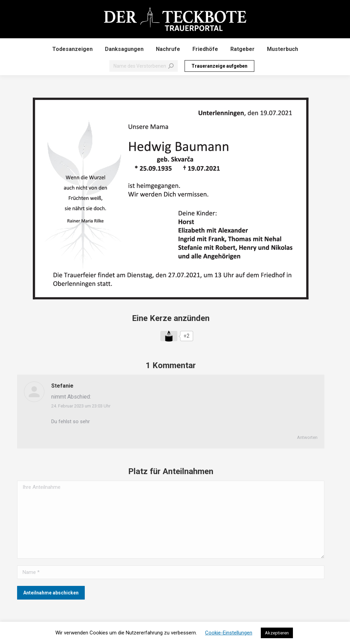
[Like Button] (169, 336)
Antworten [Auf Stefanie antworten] (307, 437)
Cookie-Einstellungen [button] (229, 633)
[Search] (144, 66)
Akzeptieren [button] (277, 633)
